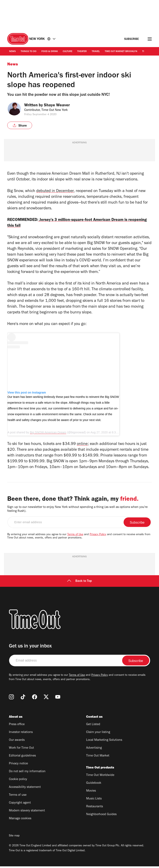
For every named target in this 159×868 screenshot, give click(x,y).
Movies (91, 793)
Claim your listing (98, 734)
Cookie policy (18, 781)
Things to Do (29, 52)
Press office (17, 726)
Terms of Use (75, 536)
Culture (67, 52)
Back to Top (79, 583)
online (82, 446)
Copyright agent (20, 805)
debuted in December (55, 191)
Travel (96, 52)
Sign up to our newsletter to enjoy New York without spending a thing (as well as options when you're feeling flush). (77, 511)
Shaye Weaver (60, 106)
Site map (14, 838)
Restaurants (95, 808)
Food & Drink (50, 52)
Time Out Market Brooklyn (121, 52)
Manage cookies (20, 820)
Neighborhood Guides (101, 816)
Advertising (94, 750)
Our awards (17, 742)
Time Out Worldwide (100, 777)
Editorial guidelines (22, 758)
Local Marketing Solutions (104, 742)
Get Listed (93, 726)
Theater (82, 52)
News (12, 52)
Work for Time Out (21, 750)
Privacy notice (18, 765)
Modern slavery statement (27, 812)
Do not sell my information (27, 773)
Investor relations (21, 734)
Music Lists (94, 800)
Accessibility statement (25, 789)
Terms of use (18, 797)
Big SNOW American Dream (48, 434)
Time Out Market (98, 758)
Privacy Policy (98, 536)
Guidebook (94, 785)
